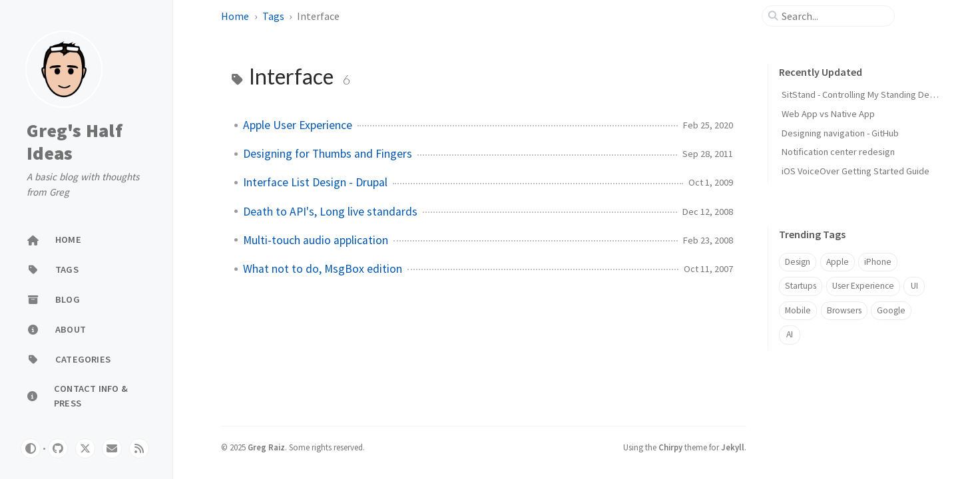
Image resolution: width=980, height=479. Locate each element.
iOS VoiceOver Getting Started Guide (856, 171)
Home (235, 16)
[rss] (139, 448)
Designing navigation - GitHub (840, 133)
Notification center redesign (838, 152)
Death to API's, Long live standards (330, 212)
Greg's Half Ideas (75, 142)
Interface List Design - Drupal (315, 182)
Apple (838, 262)
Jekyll (733, 447)
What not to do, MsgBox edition (323, 269)
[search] (834, 16)
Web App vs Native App (828, 114)
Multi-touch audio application (316, 240)
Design (798, 262)
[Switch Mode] (31, 448)
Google (891, 310)
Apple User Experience (298, 125)
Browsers (844, 310)
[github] (58, 448)
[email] (112, 448)
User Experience (863, 286)
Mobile (798, 310)
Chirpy (670, 447)
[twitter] (85, 448)
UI (914, 286)
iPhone (878, 262)
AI (790, 334)
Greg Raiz (266, 447)
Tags (273, 16)
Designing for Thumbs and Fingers (328, 154)
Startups (801, 286)
